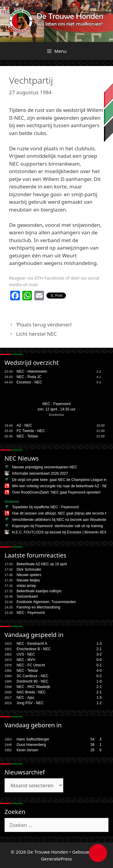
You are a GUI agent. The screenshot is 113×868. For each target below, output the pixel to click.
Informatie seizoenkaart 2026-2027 (40, 473)
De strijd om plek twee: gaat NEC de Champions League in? (60, 480)
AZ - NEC (24, 425)
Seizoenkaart (27, 596)
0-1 (99, 665)
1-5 (99, 698)
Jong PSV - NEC (30, 703)
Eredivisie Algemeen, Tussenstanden (46, 602)
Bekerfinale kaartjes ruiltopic (39, 591)
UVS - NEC (26, 654)
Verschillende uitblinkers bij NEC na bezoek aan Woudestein (60, 520)
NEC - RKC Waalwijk (33, 687)
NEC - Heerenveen (32, 371)
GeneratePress (56, 859)
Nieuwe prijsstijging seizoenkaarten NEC (45, 467)
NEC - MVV (26, 660)
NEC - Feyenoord (56, 404)
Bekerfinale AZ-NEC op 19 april (42, 564)
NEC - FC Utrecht (31, 665)
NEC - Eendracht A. (32, 644)
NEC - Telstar (27, 436)
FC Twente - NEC (31, 431)
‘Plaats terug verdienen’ (44, 324)
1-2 (99, 703)
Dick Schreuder (29, 569)
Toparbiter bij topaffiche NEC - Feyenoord (45, 507)
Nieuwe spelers (29, 575)
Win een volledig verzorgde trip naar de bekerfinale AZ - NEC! (61, 486)
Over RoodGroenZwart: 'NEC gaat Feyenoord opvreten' (56, 492)
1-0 (99, 681)
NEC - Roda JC (29, 377)
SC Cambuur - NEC (32, 676)
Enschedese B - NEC (34, 649)
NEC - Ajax (25, 698)
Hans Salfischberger (33, 739)
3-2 (99, 654)
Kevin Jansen (27, 750)
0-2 (99, 676)
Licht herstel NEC (36, 334)
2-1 (99, 649)
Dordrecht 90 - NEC (32, 681)
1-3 (99, 644)
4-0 (99, 671)
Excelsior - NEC (29, 382)
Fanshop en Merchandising (38, 607)
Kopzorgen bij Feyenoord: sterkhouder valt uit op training (58, 526)
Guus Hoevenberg (31, 745)
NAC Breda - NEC (31, 692)
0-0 (99, 660)
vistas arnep (26, 586)
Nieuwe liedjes (28, 580)
